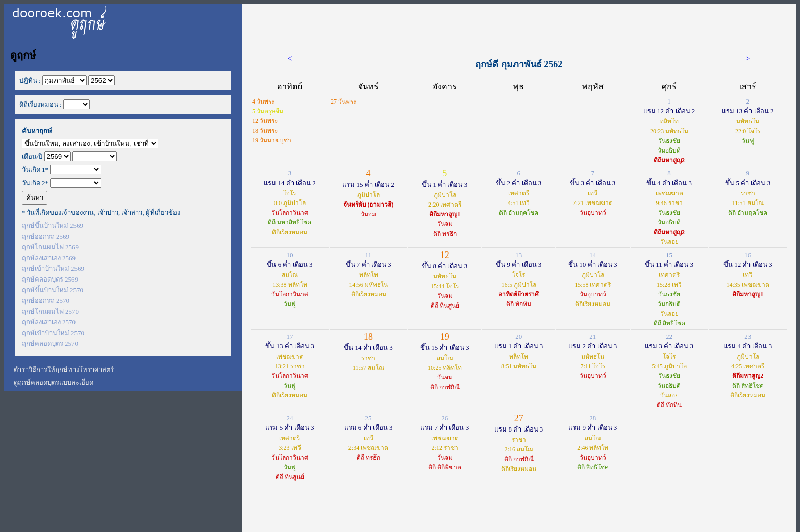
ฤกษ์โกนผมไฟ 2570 (50, 311)
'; (90, 144)
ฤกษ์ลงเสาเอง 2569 (49, 258)
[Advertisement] (519, 27)
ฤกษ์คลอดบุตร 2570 (50, 344)
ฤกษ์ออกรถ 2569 (46, 236)
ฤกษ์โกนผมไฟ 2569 (50, 247)
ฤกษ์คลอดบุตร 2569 (50, 279)
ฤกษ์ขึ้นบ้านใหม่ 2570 (53, 290)
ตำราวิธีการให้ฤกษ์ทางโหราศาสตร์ (64, 370)
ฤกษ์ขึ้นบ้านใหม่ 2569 (53, 226)
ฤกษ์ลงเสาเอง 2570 (49, 322)
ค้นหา (35, 198)
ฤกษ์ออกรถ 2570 (46, 301)
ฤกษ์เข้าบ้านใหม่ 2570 (53, 333)
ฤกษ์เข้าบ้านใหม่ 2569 (53, 269)
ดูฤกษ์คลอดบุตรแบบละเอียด (54, 382)
